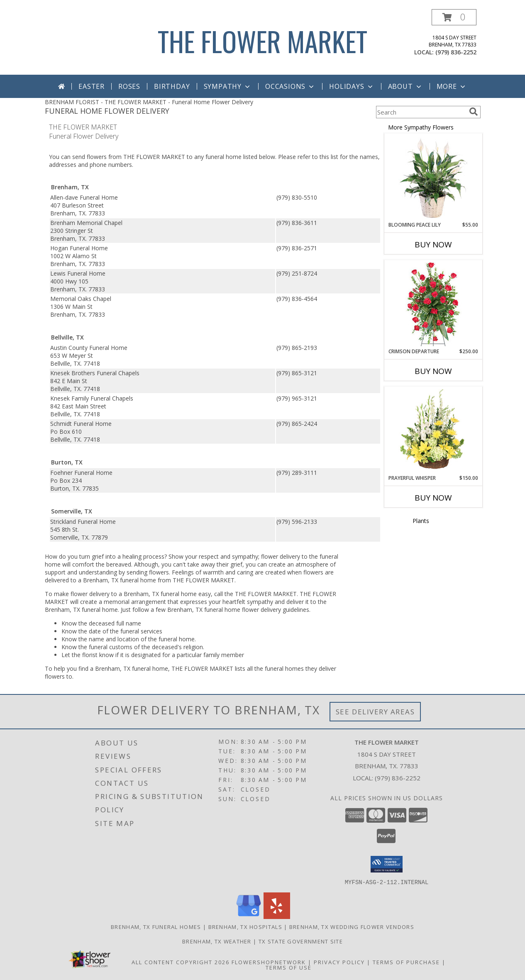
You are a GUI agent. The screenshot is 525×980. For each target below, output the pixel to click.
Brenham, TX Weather (217, 941)
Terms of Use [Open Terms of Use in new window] (289, 967)
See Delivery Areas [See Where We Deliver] (375, 712)
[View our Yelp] (277, 916)
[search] (474, 112)
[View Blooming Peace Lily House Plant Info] (433, 178)
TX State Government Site (301, 941)
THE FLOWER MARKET (262, 41)
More (452, 86)
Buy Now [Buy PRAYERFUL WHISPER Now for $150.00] (433, 498)
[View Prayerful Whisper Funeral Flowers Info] (433, 431)
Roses (129, 86)
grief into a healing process (128, 556)
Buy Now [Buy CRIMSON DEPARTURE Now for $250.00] (433, 371)
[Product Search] (421, 112)
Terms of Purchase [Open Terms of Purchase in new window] (406, 962)
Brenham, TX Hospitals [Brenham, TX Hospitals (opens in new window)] (245, 926)
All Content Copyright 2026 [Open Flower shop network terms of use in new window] (181, 962)
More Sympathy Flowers (421, 127)
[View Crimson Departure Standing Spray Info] (433, 304)
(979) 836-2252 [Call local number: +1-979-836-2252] (456, 52)
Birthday (172, 86)
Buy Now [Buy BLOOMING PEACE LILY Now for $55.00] (433, 244)
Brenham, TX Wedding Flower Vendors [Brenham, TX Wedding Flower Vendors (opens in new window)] (352, 926)
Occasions (290, 86)
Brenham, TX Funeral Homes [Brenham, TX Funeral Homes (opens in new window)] (156, 926)
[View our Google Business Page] (249, 916)
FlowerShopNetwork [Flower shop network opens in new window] (269, 962)
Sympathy (228, 86)
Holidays (352, 86)
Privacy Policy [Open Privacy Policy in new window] (339, 962)
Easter (92, 86)
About (405, 86)
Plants (421, 521)
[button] (454, 17)
